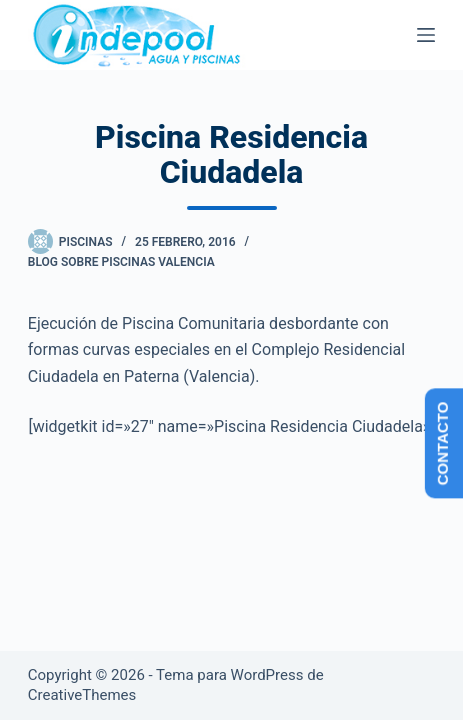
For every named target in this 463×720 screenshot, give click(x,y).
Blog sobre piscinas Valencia (121, 262)
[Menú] (426, 35)
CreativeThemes (82, 695)
